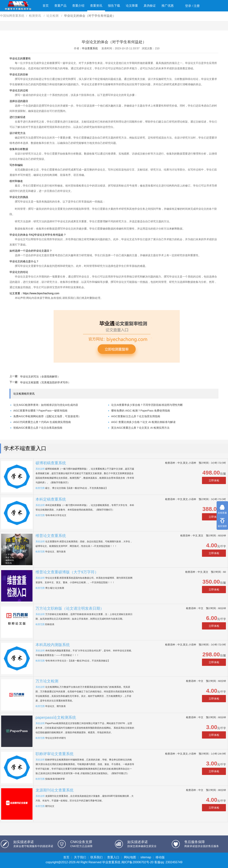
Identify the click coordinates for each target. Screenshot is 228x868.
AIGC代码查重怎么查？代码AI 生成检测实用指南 (42, 422)
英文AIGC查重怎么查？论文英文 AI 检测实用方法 (140, 428)
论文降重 (132, 6)
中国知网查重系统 (12, 16)
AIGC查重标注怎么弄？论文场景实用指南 (136, 416)
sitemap (146, 857)
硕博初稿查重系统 (51, 463)
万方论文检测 (47, 681)
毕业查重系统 (90, 48)
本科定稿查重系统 (51, 499)
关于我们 (80, 857)
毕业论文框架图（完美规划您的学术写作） (45, 382)
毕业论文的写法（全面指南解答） (40, 377)
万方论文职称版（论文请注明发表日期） (70, 608)
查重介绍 (78, 6)
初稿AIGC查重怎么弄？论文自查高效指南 (38, 428)
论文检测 (53, 16)
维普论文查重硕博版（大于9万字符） (67, 572)
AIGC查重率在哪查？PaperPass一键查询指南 (40, 411)
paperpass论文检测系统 (56, 717)
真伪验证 (150, 6)
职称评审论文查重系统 (55, 754)
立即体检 (214, 480)
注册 (197, 6)
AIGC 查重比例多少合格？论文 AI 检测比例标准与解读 (143, 422)
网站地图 (130, 857)
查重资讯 (96, 6)
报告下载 (114, 6)
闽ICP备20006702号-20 (137, 862)
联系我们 (97, 857)
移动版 (160, 857)
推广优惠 (168, 6)
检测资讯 (35, 16)
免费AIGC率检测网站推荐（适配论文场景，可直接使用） (47, 416)
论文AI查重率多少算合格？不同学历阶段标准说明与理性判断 (147, 405)
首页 (46, 6)
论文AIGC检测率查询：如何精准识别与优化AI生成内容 (46, 405)
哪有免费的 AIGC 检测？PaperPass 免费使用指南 (141, 411)
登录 (188, 6)
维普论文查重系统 (51, 536)
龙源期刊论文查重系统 (55, 790)
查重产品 (60, 6)
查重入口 (113, 857)
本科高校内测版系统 (53, 645)
